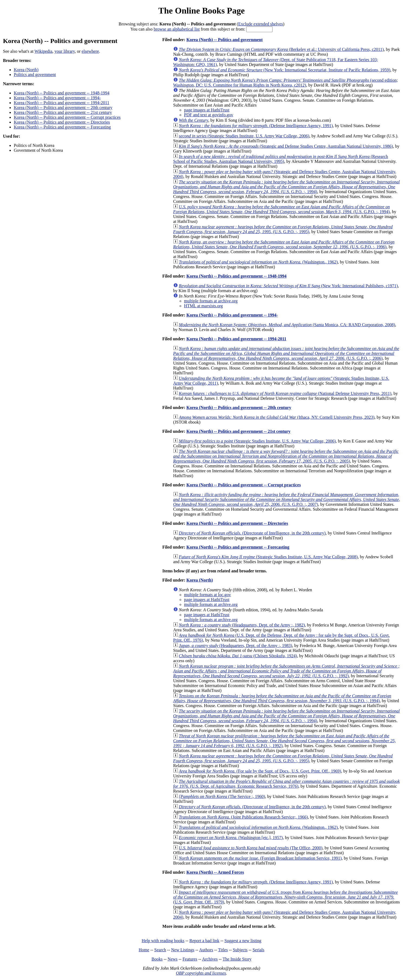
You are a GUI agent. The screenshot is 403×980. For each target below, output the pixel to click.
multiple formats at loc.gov (207, 595)
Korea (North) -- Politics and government (225, 40)
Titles (223, 950)
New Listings (183, 950)
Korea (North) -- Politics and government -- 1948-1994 (62, 93)
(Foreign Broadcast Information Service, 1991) (260, 858)
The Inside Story (237, 959)
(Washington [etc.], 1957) (231, 838)
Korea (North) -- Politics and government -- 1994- (57, 98)
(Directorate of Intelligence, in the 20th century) (252, 533)
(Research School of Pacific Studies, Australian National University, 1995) (281, 159)
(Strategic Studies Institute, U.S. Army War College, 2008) (268, 557)
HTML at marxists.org (204, 306)
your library (65, 51)
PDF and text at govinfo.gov (209, 115)
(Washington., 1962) (258, 262)
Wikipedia (43, 51)
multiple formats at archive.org (211, 301)
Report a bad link (204, 941)
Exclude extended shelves (261, 24)
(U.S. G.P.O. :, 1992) (286, 671)
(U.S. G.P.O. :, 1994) (286, 187)
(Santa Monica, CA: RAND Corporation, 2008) (287, 325)
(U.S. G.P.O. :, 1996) (284, 244)
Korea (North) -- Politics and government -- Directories (62, 122)
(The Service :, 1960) (222, 796)
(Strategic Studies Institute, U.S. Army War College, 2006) (244, 136)
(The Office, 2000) (251, 848)
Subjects (240, 950)
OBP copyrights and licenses (201, 973)
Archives (210, 959)
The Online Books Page (202, 11)
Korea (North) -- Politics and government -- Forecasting (62, 127)
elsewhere (90, 51)
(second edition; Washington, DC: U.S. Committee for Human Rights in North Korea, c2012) (286, 83)
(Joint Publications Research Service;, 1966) (243, 817)
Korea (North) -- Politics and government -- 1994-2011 (62, 103)
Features (190, 959)
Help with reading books (163, 941)
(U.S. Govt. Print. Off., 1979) (286, 897)
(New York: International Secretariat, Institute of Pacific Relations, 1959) (285, 70)
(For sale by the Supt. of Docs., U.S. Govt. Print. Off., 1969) (260, 771)
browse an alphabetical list (177, 29)
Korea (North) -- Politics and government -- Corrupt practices (67, 117)
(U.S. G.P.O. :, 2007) (287, 499)
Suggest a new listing (243, 941)
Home (144, 950)
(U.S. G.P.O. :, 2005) (286, 456)
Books (157, 959)
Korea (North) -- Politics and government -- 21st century (63, 112)
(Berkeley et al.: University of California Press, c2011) (281, 49)
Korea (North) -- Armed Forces (215, 872)
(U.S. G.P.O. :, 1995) (283, 229)
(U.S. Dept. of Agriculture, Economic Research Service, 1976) (286, 784)
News (172, 959)
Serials (258, 950)
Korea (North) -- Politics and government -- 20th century (63, 108)
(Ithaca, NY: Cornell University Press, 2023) (277, 417)
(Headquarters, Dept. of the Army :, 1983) (236, 646)
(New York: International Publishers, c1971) (288, 286)
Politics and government (35, 75)
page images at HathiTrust (207, 110)
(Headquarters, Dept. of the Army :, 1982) (242, 625)
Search (160, 950)
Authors (206, 950)
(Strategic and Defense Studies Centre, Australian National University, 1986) (286, 146)
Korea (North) (26, 70)
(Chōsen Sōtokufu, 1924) (238, 656)
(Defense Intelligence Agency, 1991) (256, 126)
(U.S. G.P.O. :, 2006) (286, 353)
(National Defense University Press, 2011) (285, 393)
